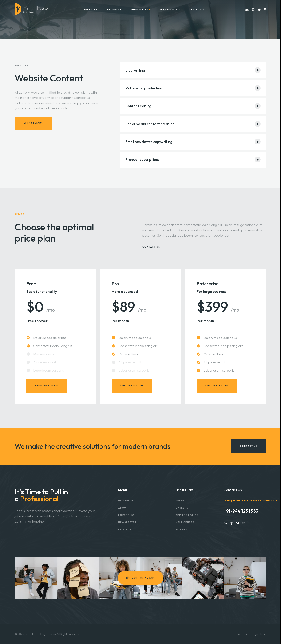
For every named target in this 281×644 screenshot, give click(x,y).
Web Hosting (170, 10)
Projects (114, 10)
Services (91, 10)
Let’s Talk (197, 10)
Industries (140, 10)
